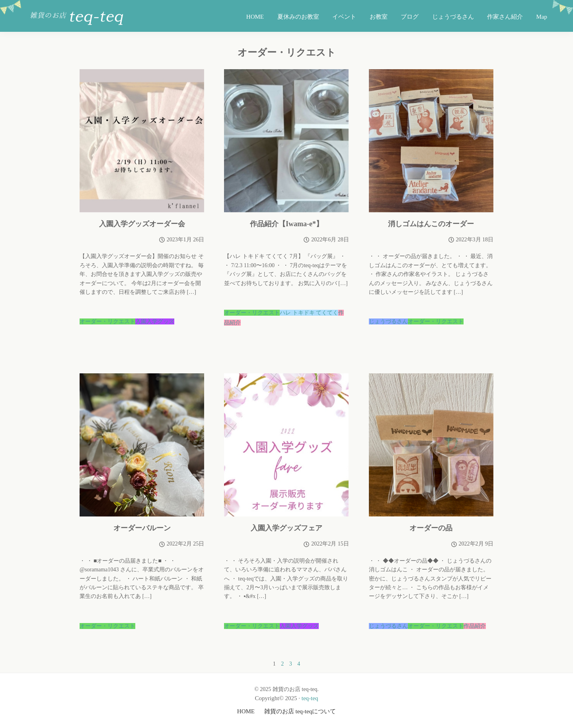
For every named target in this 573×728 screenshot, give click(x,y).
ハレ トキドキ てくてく (309, 313)
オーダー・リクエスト (107, 321)
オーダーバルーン (142, 528)
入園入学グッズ (155, 321)
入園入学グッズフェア (286, 528)
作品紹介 (475, 626)
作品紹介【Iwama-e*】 (286, 224)
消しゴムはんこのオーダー (431, 224)
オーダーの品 (431, 528)
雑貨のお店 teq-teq (78, 18)
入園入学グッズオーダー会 (142, 224)
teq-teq (310, 698)
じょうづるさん (388, 321)
